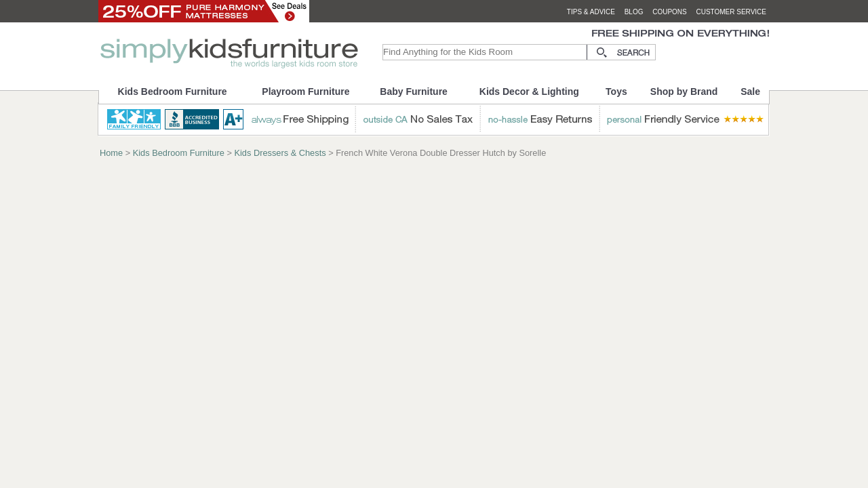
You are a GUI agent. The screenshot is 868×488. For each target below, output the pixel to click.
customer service (731, 12)
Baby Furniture (414, 91)
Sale (750, 91)
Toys (616, 91)
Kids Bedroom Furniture (173, 91)
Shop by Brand (684, 91)
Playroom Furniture (305, 91)
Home (111, 153)
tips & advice (591, 12)
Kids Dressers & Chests (280, 153)
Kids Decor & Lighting (529, 91)
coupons (670, 12)
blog (634, 12)
